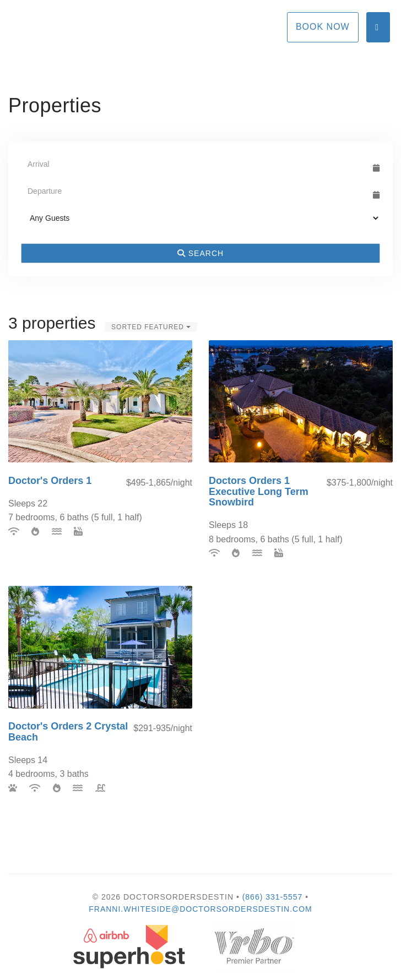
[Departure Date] (196, 191)
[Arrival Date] (196, 164)
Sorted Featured (151, 327)
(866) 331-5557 (273, 897)
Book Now (323, 27)
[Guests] (201, 218)
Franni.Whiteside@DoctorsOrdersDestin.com (201, 909)
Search (201, 253)
